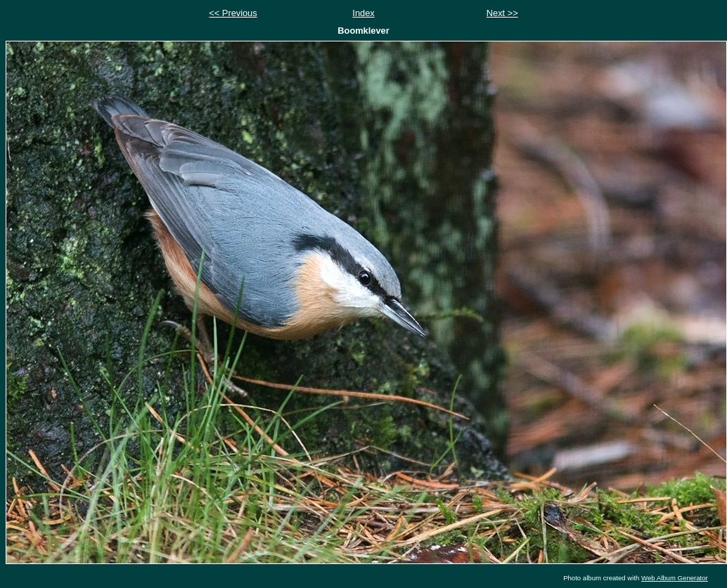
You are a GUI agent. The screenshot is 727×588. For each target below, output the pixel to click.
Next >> (502, 13)
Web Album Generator (675, 578)
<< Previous (233, 13)
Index (363, 13)
